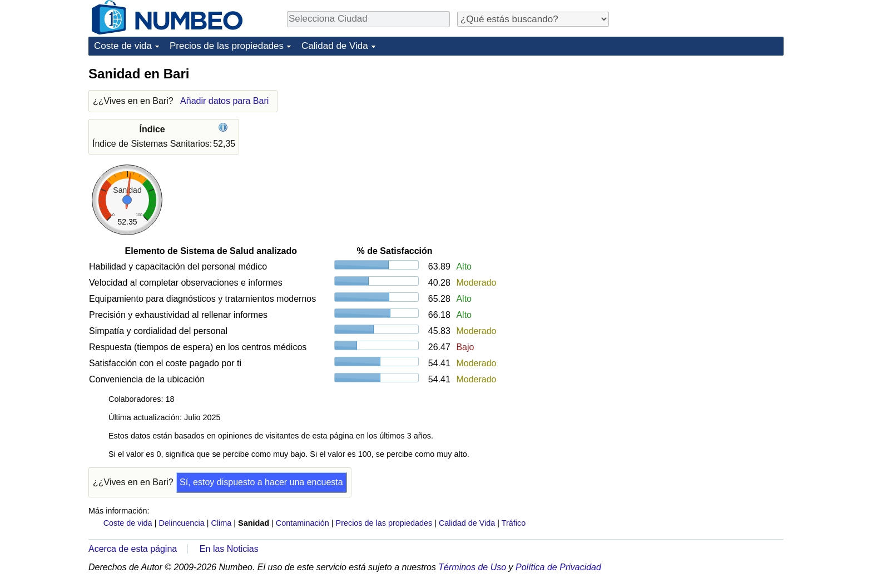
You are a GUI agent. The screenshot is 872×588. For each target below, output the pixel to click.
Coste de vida (123, 46)
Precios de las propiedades (227, 46)
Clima (222, 523)
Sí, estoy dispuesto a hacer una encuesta (261, 482)
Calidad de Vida (335, 46)
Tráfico (514, 523)
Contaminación (303, 523)
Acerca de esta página (133, 549)
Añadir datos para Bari (224, 101)
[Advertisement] (700, 134)
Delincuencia (181, 523)
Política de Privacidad (558, 567)
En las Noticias (229, 549)
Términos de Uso (472, 567)
